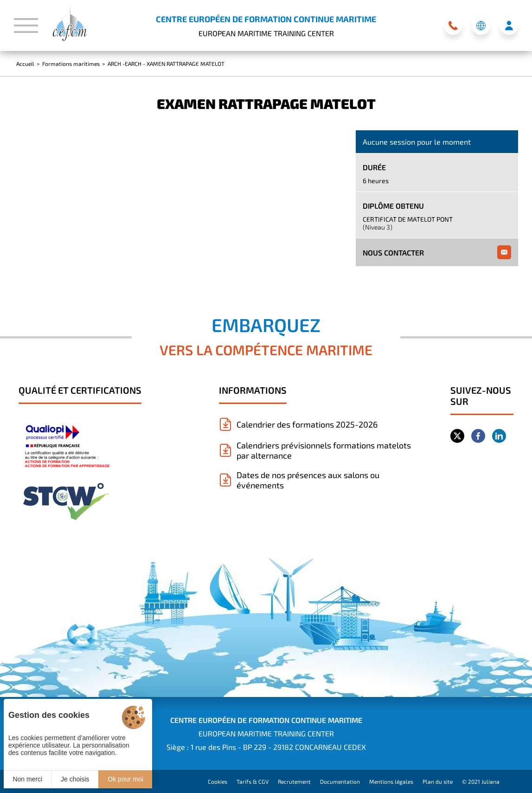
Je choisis (75, 779)
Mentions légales (391, 781)
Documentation (340, 781)
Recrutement (294, 781)
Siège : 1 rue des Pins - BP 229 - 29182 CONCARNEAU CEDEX (266, 747)
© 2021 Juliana (481, 781)
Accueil (25, 64)
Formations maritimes (71, 64)
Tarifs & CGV (253, 781)
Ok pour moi (125, 779)
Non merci (27, 779)
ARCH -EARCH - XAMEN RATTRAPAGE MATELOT (166, 64)
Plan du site (438, 781)
